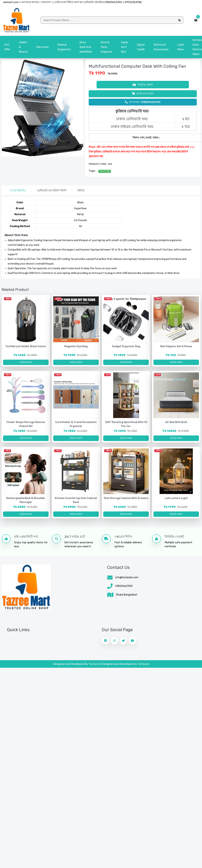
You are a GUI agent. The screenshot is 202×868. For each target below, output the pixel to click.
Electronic (43, 47)
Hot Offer (7, 47)
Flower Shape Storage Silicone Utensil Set (26, 424)
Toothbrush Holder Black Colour (26, 346)
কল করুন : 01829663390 (143, 102)
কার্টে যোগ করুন (143, 94)
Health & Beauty (23, 47)
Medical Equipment (64, 47)
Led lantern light (176, 498)
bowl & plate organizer (107, 47)
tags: (92, 171)
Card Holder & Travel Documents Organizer (76, 424)
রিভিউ (81, 191)
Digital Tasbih (141, 47)
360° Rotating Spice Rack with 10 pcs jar (126, 424)
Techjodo (94, 664)
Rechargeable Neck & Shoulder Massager (26, 500)
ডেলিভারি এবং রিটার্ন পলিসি (52, 191)
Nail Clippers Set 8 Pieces (176, 346)
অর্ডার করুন (143, 85)
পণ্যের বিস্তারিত (18, 191)
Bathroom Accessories (161, 47)
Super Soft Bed (125, 47)
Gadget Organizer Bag (126, 346)
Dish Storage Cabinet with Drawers (126, 498)
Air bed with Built (176, 422)
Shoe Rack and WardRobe (86, 47)
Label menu (181, 47)
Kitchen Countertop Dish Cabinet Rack (76, 500)
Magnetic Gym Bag (76, 346)
